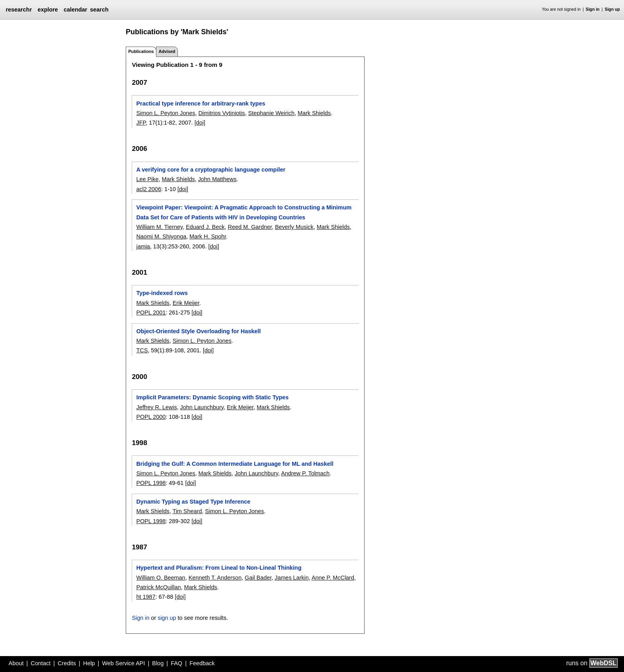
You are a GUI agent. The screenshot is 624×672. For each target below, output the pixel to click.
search (99, 10)
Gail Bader (258, 578)
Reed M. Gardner (250, 227)
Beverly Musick (294, 227)
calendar (75, 10)
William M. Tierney (159, 227)
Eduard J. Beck (205, 227)
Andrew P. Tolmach (305, 473)
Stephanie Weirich (271, 113)
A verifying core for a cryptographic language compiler (211, 170)
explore (48, 10)
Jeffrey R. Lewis (156, 407)
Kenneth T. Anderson (215, 578)
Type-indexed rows (162, 293)
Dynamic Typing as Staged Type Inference (193, 502)
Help (89, 663)
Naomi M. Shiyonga (161, 236)
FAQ (176, 663)
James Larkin (292, 578)
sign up (167, 618)
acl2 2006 (148, 189)
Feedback (202, 663)
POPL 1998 (151, 483)
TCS (142, 350)
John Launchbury (202, 407)
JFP (141, 123)
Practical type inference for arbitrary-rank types (201, 104)
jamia (143, 246)
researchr (19, 10)
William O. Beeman (161, 578)
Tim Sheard (187, 511)
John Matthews (217, 179)
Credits (67, 663)
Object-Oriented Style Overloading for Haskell (198, 331)
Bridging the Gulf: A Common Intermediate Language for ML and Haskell (235, 464)
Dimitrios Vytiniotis (221, 113)
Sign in (593, 9)
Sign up (612, 9)
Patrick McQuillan (158, 587)
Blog (158, 663)
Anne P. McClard (333, 578)
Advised (167, 51)
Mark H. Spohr (208, 236)
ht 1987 (146, 597)
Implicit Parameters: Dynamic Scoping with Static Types (212, 397)
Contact (41, 663)
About (16, 663)
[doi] (200, 123)
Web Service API (123, 663)
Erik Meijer (186, 303)
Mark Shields (314, 113)
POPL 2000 (151, 417)
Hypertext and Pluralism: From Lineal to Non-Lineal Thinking (219, 568)
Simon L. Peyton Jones (166, 113)
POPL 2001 (151, 313)
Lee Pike (147, 179)
